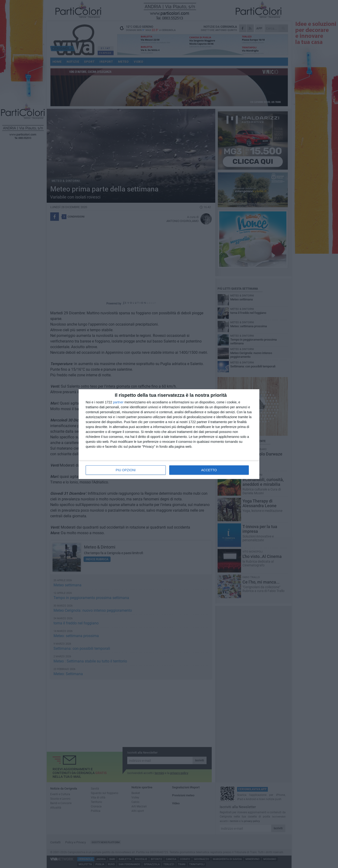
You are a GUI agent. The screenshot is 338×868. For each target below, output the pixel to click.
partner (118, 402)
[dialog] (169, 434)
